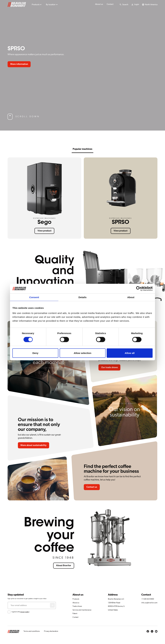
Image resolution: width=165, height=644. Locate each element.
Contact (110, 4)
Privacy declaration (51, 631)
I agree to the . (21, 612)
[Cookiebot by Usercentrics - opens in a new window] (138, 289)
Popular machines (82, 149)
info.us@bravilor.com (149, 603)
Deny (35, 353)
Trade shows (77, 606)
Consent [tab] (34, 297)
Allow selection (82, 353)
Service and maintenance (82, 610)
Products (76, 599)
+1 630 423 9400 (148, 599)
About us (99, 4)
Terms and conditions (32, 631)
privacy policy (25, 612)
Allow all (130, 353)
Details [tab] (82, 297)
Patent (75, 614)
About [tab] (131, 297)
